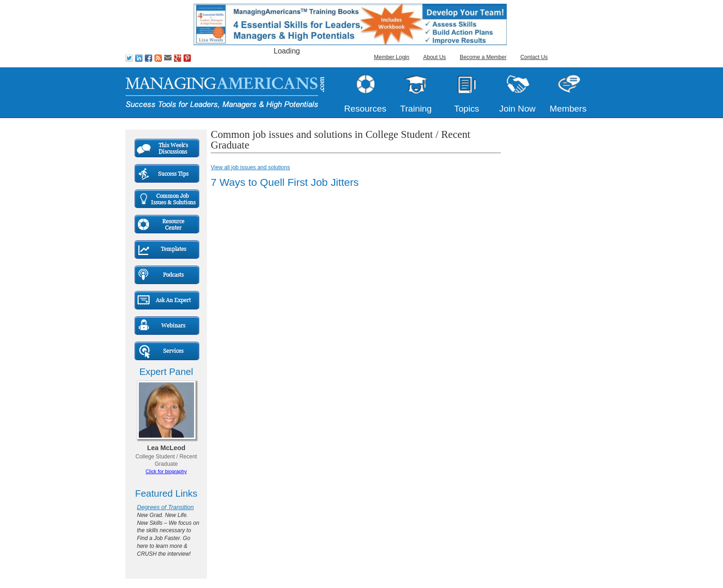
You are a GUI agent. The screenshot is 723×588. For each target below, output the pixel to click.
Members (568, 109)
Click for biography (166, 471)
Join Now (518, 109)
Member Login (392, 57)
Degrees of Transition (165, 507)
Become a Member (483, 57)
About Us (435, 57)
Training (416, 109)
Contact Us (534, 57)
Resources (365, 109)
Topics (467, 109)
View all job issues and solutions (250, 167)
